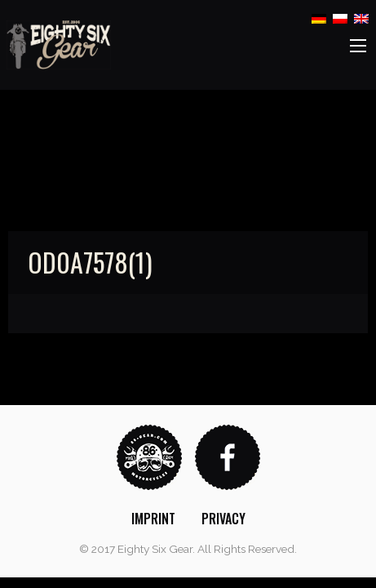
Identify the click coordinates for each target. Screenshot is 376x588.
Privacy (223, 519)
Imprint (153, 519)
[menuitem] (153, 519)
